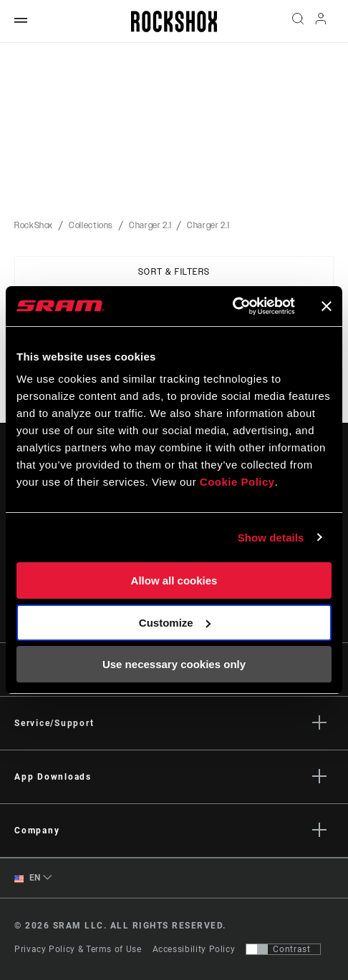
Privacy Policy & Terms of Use (78, 949)
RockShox (34, 225)
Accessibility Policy (194, 949)
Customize (175, 623)
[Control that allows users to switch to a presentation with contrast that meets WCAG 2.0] (283, 949)
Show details (271, 538)
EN (28, 878)
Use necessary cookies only (174, 664)
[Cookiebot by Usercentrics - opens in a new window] (232, 306)
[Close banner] (327, 306)
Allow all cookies (174, 580)
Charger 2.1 (150, 225)
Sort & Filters (174, 272)
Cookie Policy (237, 482)
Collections (91, 225)
